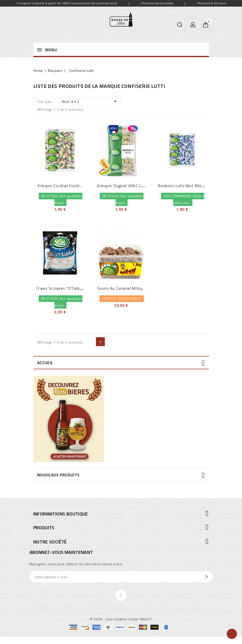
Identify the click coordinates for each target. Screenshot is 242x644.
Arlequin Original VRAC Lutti (122, 186)
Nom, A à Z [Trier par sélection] (90, 101)
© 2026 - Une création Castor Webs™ (121, 619)
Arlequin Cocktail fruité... (60, 186)
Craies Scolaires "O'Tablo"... (61, 288)
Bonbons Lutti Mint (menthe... (185, 186)
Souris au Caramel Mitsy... (121, 288)
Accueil (45, 363)
